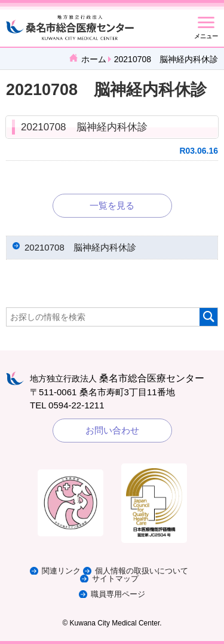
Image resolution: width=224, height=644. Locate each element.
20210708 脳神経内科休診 (84, 127)
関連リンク (61, 571)
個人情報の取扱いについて (142, 571)
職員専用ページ (118, 594)
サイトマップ (115, 579)
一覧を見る (112, 205)
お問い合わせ (112, 430)
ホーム (94, 59)
